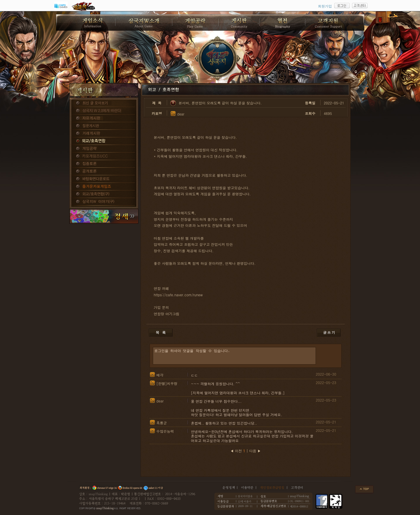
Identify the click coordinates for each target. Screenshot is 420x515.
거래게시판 (104, 134)
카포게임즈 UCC (104, 156)
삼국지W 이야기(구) (104, 202)
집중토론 (104, 164)
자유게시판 (104, 118)
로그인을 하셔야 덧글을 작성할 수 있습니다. (234, 356)
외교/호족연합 (104, 141)
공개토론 (104, 171)
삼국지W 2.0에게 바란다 (104, 111)
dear (181, 114)
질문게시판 (104, 126)
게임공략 (104, 149)
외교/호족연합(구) (104, 194)
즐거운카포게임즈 (104, 187)
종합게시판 (104, 103)
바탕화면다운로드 (104, 179)
